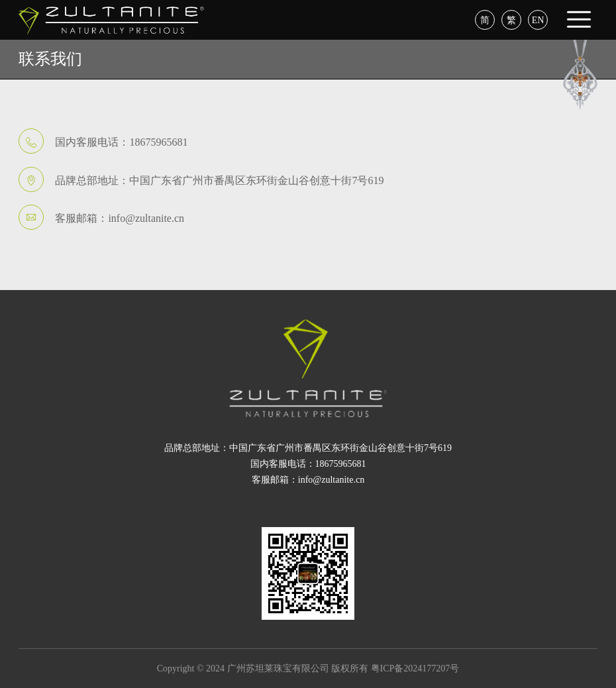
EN (538, 20)
